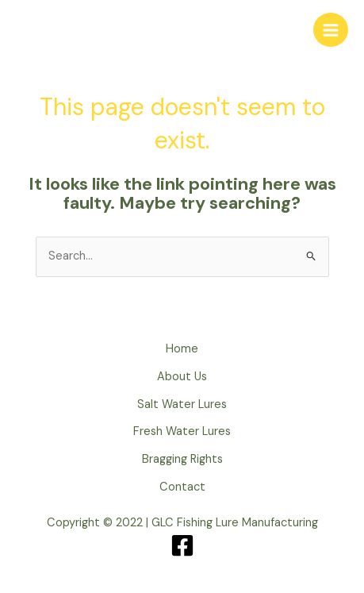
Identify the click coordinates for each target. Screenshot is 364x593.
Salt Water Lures (182, 404)
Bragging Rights (182, 459)
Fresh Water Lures (182, 431)
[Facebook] (182, 545)
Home (182, 349)
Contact (182, 487)
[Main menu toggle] (331, 30)
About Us (182, 377)
